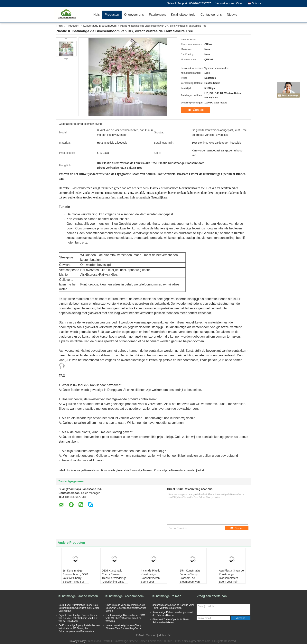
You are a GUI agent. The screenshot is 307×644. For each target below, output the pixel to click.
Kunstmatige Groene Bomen (78, 596)
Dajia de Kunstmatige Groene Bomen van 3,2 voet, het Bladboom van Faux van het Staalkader (78, 618)
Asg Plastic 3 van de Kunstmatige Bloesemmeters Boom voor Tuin (231, 576)
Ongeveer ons (134, 15)
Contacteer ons (211, 15)
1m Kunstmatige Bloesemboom (83, 470)
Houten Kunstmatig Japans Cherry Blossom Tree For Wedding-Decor (123, 627)
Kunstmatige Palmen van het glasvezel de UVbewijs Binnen (173, 614)
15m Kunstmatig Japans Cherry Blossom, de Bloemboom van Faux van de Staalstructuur (190, 580)
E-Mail (140, 635)
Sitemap (151, 635)
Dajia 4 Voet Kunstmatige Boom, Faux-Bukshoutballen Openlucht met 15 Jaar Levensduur (79, 608)
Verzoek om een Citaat (229, 3)
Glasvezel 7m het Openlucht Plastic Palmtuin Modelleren (171, 621)
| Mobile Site (165, 635)
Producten (112, 15)
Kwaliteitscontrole (183, 15)
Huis (97, 15)
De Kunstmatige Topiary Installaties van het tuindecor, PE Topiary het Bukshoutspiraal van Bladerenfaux (79, 628)
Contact (198, 110)
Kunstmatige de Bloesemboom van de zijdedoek (179, 470)
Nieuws (232, 15)
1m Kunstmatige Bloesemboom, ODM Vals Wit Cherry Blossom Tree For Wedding (75, 578)
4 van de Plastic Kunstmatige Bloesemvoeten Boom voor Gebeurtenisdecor (152, 578)
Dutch (256, 3)
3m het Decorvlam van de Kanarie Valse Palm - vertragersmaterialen (173, 606)
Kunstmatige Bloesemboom (100, 26)
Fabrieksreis (157, 15)
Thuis (59, 26)
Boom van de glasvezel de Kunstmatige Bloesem (127, 470)
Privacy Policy (77, 641)
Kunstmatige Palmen (167, 596)
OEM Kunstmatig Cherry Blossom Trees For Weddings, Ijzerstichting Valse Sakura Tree (114, 578)
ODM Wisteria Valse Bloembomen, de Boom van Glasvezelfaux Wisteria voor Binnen (126, 608)
